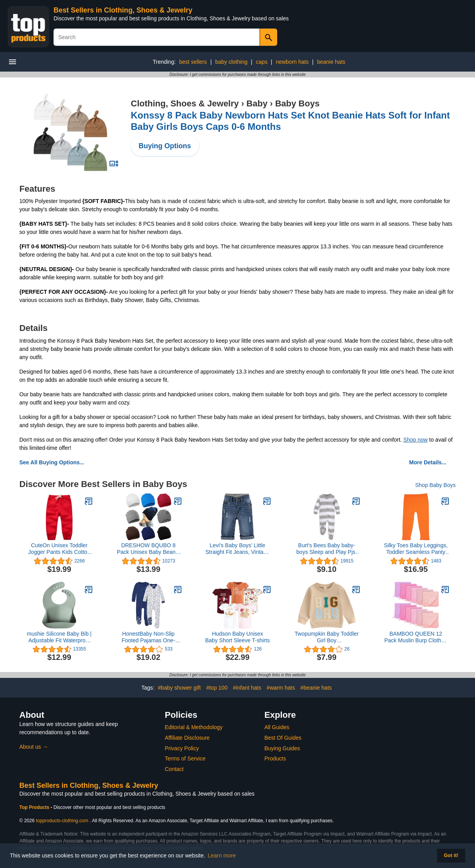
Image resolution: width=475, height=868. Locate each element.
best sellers (193, 62)
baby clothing (231, 62)
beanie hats (331, 62)
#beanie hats (316, 688)
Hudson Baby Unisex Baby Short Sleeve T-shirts (237, 637)
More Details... (428, 462)
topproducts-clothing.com (62, 821)
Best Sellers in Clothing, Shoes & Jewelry (123, 10)
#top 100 (217, 688)
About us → (34, 747)
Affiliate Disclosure (187, 738)
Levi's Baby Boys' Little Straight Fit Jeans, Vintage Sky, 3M (238, 549)
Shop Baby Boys (436, 485)
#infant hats (247, 688)
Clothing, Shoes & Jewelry (185, 103)
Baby (257, 103)
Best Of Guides (283, 738)
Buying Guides (282, 748)
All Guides (277, 727)
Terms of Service (185, 758)
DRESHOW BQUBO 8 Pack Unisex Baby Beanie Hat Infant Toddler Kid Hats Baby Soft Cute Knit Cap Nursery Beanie (148, 549)
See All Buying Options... (52, 462)
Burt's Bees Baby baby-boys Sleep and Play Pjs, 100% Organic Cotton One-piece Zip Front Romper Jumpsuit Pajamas (327, 549)
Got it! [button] (451, 855)
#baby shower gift (179, 688)
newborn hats (292, 62)
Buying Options (165, 146)
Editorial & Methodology (194, 727)
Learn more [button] (222, 855)
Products (275, 758)
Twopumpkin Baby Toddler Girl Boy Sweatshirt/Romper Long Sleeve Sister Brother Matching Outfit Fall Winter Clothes (327, 637)
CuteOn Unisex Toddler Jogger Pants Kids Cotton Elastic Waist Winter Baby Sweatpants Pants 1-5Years (59, 549)
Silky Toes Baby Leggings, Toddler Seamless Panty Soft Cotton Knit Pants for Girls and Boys (416, 549)
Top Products (35, 807)
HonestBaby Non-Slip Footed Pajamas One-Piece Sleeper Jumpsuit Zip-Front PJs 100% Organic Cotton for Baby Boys (148, 637)
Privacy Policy (182, 748)
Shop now (416, 440)
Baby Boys (298, 103)
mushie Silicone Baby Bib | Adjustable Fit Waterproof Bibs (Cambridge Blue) (59, 637)
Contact (174, 769)
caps (262, 62)
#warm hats (281, 688)
